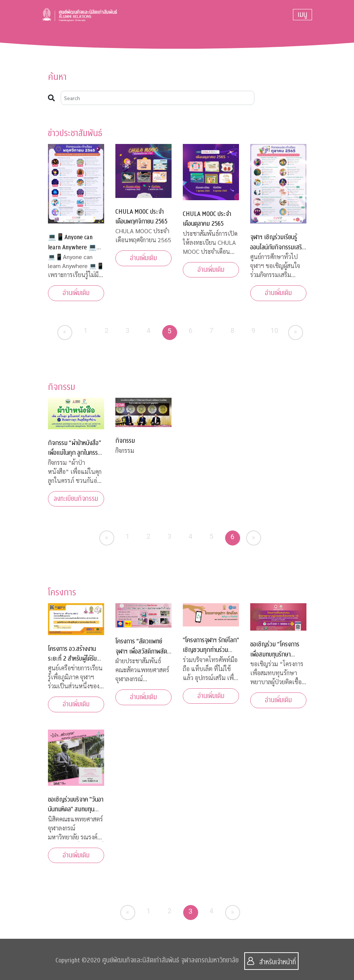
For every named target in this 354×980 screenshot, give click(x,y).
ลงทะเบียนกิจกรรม (76, 499)
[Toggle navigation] (302, 15)
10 (274, 330)
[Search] (158, 98)
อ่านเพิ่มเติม (76, 293)
